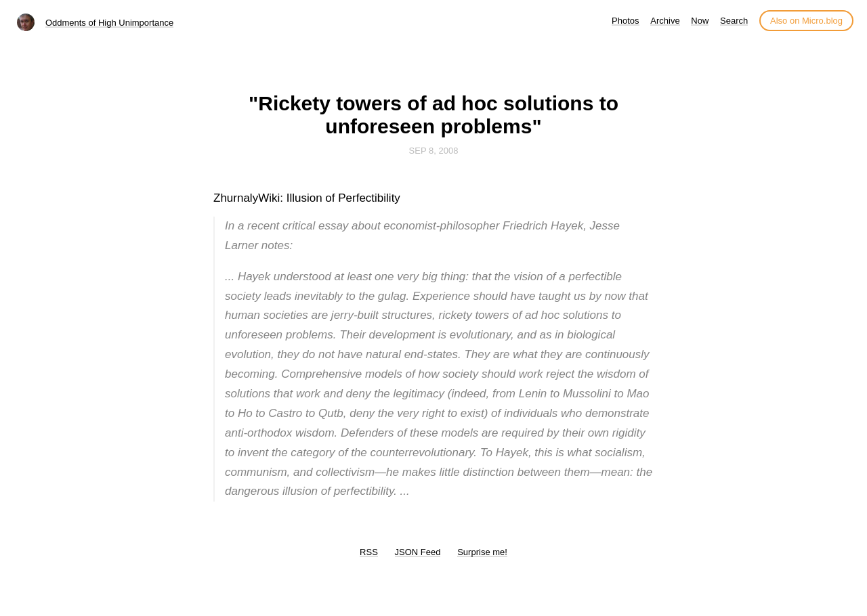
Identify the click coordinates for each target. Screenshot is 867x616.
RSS (369, 552)
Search (734, 21)
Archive (665, 21)
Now (700, 21)
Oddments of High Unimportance (109, 23)
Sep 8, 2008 (434, 151)
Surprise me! (482, 552)
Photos (625, 21)
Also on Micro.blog (806, 21)
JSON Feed (418, 552)
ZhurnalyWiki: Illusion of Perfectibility (307, 198)
